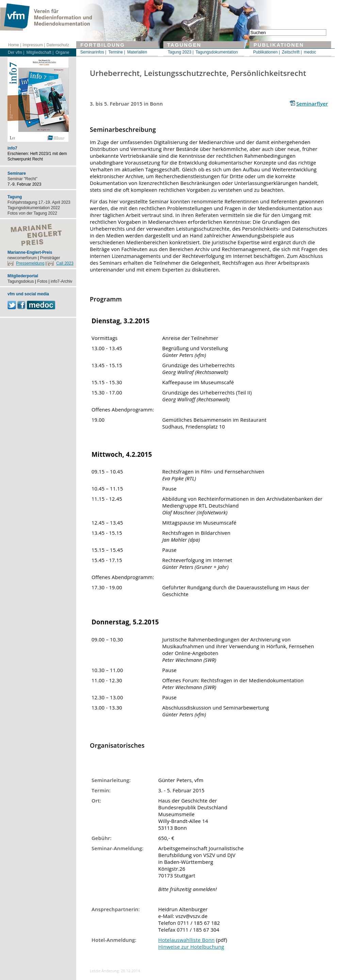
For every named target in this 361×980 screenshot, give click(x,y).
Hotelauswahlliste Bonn (186, 940)
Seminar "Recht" (22, 179)
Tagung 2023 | (181, 52)
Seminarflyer (312, 104)
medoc (310, 52)
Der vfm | (16, 52)
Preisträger (50, 258)
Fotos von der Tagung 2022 (32, 213)
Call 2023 (65, 263)
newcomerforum (22, 258)
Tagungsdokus (21, 281)
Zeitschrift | (292, 52)
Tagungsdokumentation (217, 52)
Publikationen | (267, 52)
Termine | (117, 52)
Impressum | (34, 45)
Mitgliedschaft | (40, 52)
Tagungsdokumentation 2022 (34, 208)
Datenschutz (58, 45)
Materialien (137, 52)
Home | (15, 45)
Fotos (42, 281)
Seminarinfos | (93, 52)
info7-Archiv (61, 281)
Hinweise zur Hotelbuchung (191, 947)
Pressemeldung (30, 263)
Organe (62, 52)
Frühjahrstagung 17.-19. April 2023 (39, 202)
